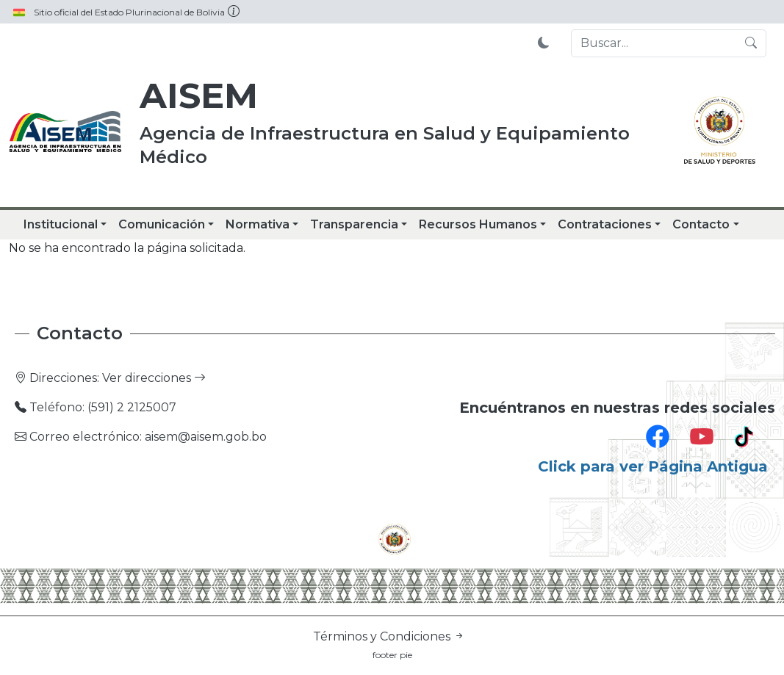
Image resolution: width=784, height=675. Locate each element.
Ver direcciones (154, 378)
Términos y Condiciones (389, 636)
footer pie (392, 655)
